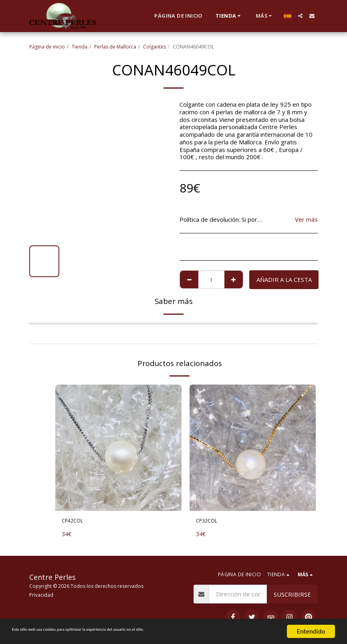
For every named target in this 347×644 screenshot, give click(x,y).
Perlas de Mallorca (115, 47)
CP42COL (75, 522)
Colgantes (154, 47)
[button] (300, 16)
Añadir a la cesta (284, 279)
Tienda (80, 47)
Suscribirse (292, 594)
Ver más (306, 220)
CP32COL (209, 522)
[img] (118, 448)
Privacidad (41, 595)
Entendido (311, 631)
